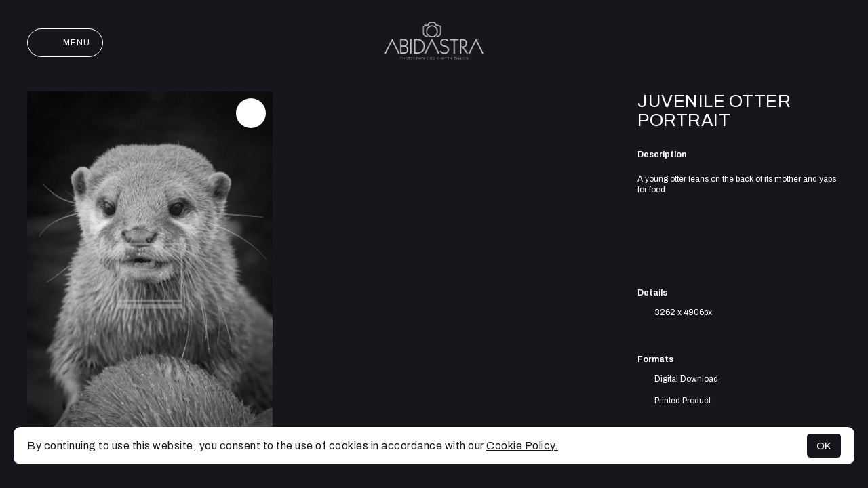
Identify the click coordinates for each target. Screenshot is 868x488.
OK (824, 446)
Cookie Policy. (522, 446)
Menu (65, 43)
